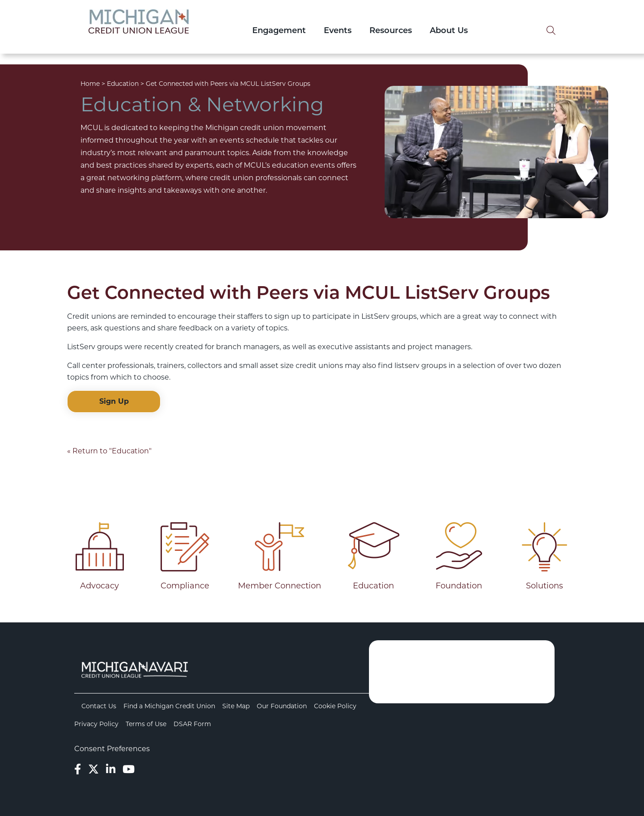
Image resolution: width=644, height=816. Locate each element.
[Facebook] (78, 769)
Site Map (236, 706)
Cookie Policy (335, 706)
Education (123, 84)
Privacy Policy (96, 724)
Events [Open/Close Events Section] (338, 31)
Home (90, 84)
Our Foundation (282, 706)
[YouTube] (129, 769)
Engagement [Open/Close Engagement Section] (279, 31)
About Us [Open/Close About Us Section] (449, 31)
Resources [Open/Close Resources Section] (391, 31)
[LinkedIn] (111, 769)
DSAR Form (192, 724)
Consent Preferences (112, 749)
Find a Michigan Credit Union (169, 706)
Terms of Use (146, 724)
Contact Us (99, 706)
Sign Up (114, 401)
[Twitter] (93, 769)
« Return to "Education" (109, 451)
